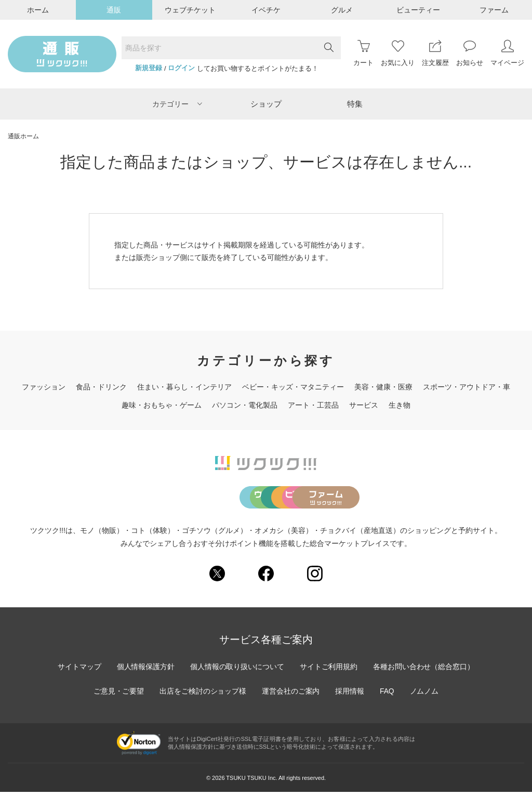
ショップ (266, 104)
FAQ (388, 694)
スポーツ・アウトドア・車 (467, 387)
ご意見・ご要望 (118, 694)
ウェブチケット (190, 10)
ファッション (44, 387)
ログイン (181, 68)
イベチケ (266, 10)
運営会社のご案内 (291, 694)
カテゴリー (177, 104)
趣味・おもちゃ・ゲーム (162, 405)
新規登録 (149, 68)
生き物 (400, 405)
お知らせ (470, 53)
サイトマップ (78, 670)
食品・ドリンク (101, 387)
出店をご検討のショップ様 (203, 694)
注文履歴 (435, 53)
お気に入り (398, 53)
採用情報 (350, 694)
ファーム (494, 10)
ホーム (38, 10)
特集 (355, 104)
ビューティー (418, 10)
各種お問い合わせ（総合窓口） (424, 670)
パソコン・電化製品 (245, 405)
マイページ (507, 53)
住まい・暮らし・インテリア (184, 387)
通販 (114, 10)
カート (363, 53)
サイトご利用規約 (329, 670)
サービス (364, 405)
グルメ (342, 10)
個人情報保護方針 (145, 670)
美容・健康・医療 (383, 387)
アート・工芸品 (313, 405)
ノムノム (425, 694)
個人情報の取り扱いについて (237, 670)
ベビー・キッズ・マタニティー (293, 387)
